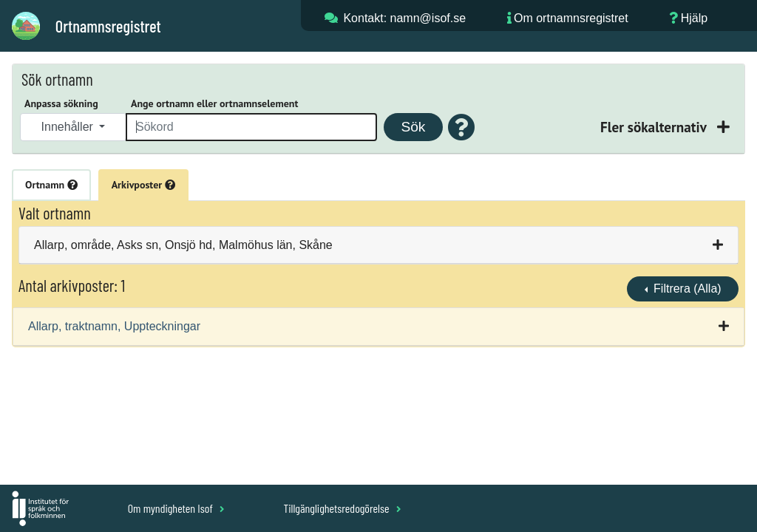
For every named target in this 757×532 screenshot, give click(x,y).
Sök (413, 127)
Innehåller (69, 127)
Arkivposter (143, 185)
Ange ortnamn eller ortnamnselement (214, 103)
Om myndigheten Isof (176, 508)
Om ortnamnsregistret (571, 18)
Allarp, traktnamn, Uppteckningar (114, 326)
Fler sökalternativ (655, 127)
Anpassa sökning (61, 103)
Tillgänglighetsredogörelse (342, 508)
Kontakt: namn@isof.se (404, 18)
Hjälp (694, 18)
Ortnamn (51, 185)
